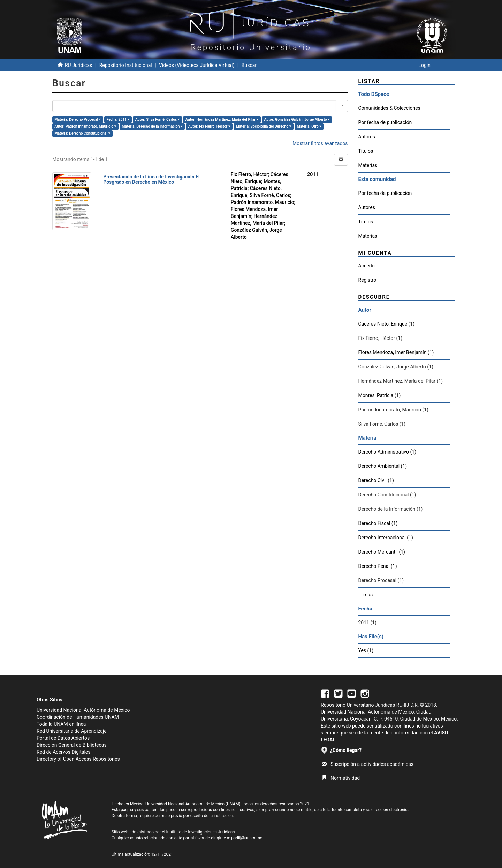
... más (366, 595)
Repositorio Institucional (126, 65)
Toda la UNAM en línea (61, 724)
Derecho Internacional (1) (386, 538)
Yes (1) (366, 650)
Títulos (366, 151)
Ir (342, 106)
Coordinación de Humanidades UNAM (78, 717)
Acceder (367, 266)
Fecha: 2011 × (118, 119)
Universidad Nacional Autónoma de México (83, 710)
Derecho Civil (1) (376, 480)
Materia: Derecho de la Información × (152, 126)
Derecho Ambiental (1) (383, 466)
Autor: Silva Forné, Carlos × (158, 119)
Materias (368, 165)
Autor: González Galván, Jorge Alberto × (297, 119)
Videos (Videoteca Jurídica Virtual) (197, 65)
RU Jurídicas (78, 65)
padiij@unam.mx (247, 838)
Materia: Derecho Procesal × (78, 119)
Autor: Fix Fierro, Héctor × (209, 126)
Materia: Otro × (309, 126)
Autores (367, 137)
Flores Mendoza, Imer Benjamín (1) (396, 352)
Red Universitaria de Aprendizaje (72, 731)
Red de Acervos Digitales (63, 752)
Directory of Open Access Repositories (78, 759)
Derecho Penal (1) (378, 566)
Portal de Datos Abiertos (63, 738)
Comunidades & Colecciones (389, 108)
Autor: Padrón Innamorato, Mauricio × (85, 126)
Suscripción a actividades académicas (368, 764)
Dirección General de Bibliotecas (72, 745)
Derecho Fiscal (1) (378, 523)
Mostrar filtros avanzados (320, 143)
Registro (367, 280)
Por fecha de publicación (385, 122)
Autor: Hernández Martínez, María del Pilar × (222, 119)
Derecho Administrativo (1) (387, 452)
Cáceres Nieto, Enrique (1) (387, 324)
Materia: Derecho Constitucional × (82, 133)
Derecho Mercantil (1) (382, 552)
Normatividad (341, 778)
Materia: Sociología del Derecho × (264, 126)
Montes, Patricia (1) (380, 395)
